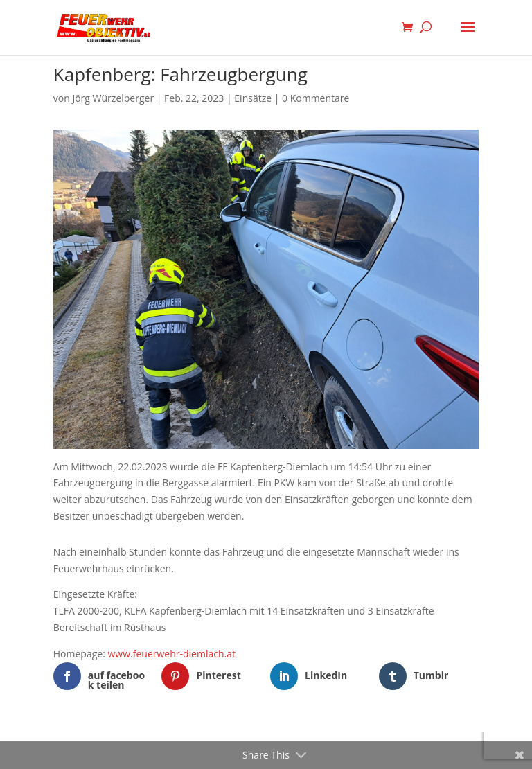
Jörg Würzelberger (113, 98)
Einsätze (253, 98)
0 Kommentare (316, 98)
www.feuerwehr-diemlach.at (172, 654)
